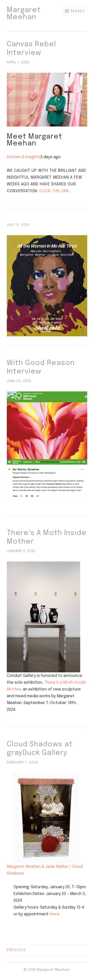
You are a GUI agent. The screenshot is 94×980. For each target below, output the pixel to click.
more (55, 914)
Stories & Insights (24, 157)
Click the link (54, 191)
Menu (78, 11)
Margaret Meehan (24, 14)
